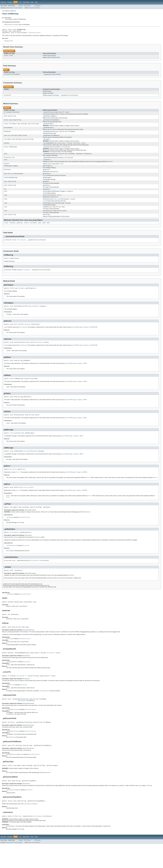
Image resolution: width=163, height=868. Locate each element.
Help (36, 2)
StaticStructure (8, 25)
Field (12, 8)
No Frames (27, 6)
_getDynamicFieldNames (51, 139)
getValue (46, 191)
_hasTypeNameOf (48, 147)
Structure (16, 25)
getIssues (46, 179)
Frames (21, 6)
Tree (20, 2)
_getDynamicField (49, 135)
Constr (16, 8)
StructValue (15, 76)
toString (46, 222)
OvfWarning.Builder (49, 57)
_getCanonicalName (49, 118)
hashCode (46, 195)
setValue (46, 218)
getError (46, 175)
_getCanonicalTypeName (51, 122)
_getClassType (48, 126)
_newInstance (47, 151)
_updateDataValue (49, 162)
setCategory (47, 198)
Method (20, 8)
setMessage (47, 210)
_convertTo (47, 114)
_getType (46, 143)
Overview (3, 2)
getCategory (47, 171)
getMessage (47, 183)
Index (32, 2)
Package (10, 2)
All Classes (37, 6)
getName (45, 187)
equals (45, 168)
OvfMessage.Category (11, 171)
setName (45, 214)
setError (46, 202)
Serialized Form (9, 42)
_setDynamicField (49, 158)
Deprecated (26, 2)
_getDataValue (48, 130)
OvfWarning (47, 93)
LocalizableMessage (11, 183)
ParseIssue (19, 179)
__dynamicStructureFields (52, 76)
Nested (8, 8)
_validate (46, 164)
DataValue (7, 135)
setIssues (46, 206)
